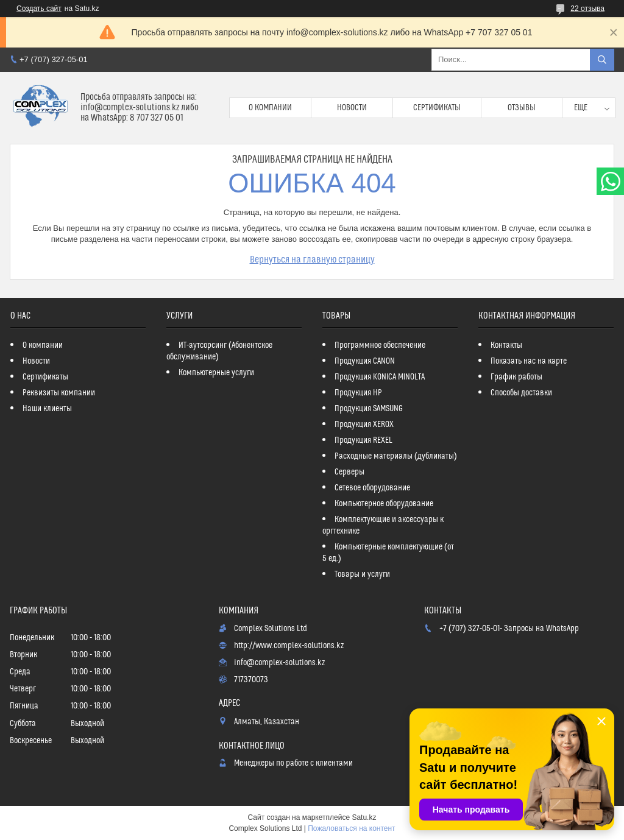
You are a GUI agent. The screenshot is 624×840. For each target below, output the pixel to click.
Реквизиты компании (59, 393)
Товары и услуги (362, 574)
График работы (516, 377)
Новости (352, 108)
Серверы (349, 472)
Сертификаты (437, 108)
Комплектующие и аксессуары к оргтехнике (383, 525)
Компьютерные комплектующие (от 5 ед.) (388, 553)
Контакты (506, 345)
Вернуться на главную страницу (312, 259)
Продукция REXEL (363, 440)
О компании (270, 108)
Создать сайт (39, 9)
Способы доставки (521, 393)
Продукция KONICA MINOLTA (380, 377)
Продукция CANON (365, 361)
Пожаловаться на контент (351, 828)
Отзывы (522, 108)
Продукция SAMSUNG (369, 409)
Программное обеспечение (380, 345)
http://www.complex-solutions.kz (289, 646)
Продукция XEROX (364, 425)
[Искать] (602, 60)
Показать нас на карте (529, 361)
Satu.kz (364, 817)
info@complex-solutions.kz (279, 663)
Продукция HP (358, 393)
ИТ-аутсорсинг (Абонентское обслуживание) (219, 351)
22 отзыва (587, 9)
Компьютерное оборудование (384, 504)
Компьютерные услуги (216, 373)
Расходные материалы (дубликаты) (396, 456)
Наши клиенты (47, 409)
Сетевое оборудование (372, 488)
